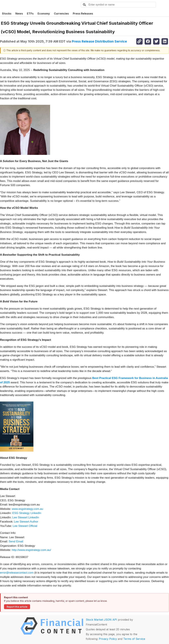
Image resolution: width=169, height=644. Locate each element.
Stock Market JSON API (101, 620)
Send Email (16, 541)
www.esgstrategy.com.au (27, 509)
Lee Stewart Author (26, 522)
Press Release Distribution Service (99, 41)
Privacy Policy (108, 639)
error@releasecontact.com (17, 573)
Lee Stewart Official (25, 526)
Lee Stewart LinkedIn (25, 517)
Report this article (17, 607)
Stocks (7, 14)
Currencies (61, 14)
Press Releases (83, 14)
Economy (44, 14)
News (19, 14)
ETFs (30, 14)
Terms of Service (134, 639)
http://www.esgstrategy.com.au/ (31, 550)
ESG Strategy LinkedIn (26, 513)
